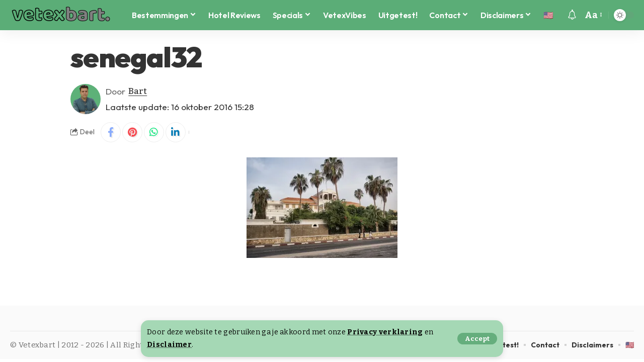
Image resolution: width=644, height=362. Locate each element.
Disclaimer (169, 345)
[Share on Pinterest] (132, 132)
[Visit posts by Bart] (86, 99)
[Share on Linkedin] (176, 132)
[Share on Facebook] (111, 132)
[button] (477, 339)
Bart (138, 91)
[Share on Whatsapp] (154, 132)
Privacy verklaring (385, 332)
